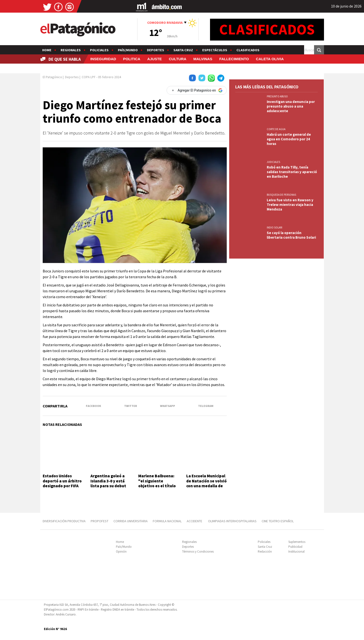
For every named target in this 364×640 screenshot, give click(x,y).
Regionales (71, 50)
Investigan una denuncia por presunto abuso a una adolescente (291, 106)
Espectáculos (215, 50)
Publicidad (295, 547)
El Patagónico (52, 77)
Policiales (99, 50)
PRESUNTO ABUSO (277, 96)
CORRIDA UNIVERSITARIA (131, 521)
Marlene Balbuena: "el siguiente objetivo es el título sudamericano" (157, 483)
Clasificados (248, 50)
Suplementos (297, 542)
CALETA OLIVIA (270, 59)
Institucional (296, 552)
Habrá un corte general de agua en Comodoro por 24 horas (289, 139)
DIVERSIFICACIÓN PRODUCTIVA (64, 521)
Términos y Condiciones (198, 552)
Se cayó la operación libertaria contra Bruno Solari (291, 235)
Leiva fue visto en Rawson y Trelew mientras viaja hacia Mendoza (290, 205)
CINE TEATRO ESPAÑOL (278, 521)
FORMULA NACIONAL (167, 521)
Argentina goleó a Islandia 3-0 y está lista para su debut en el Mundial (108, 483)
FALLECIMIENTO (234, 59)
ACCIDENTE (195, 521)
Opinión (121, 552)
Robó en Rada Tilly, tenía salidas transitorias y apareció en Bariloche (292, 172)
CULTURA (178, 59)
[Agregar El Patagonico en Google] (197, 90)
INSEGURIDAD (103, 59)
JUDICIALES (273, 162)
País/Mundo (128, 50)
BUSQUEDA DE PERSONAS (281, 195)
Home (47, 50)
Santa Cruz (183, 50)
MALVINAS (203, 59)
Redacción (265, 552)
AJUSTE (154, 59)
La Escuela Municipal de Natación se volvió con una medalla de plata (206, 483)
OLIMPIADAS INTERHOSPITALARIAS (232, 521)
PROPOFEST (100, 521)
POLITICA (132, 59)
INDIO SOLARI (275, 227)
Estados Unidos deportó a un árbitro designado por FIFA (62, 481)
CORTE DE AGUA (276, 129)
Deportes (156, 50)
